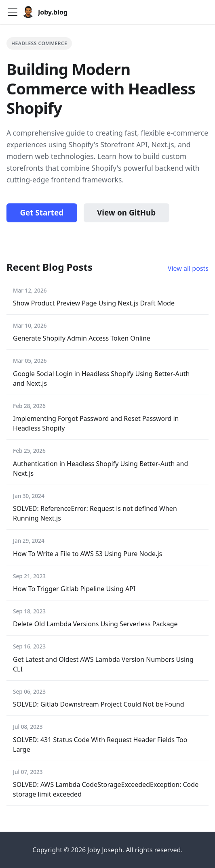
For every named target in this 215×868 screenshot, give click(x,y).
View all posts (188, 268)
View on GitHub (126, 213)
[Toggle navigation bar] (13, 12)
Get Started (42, 213)
